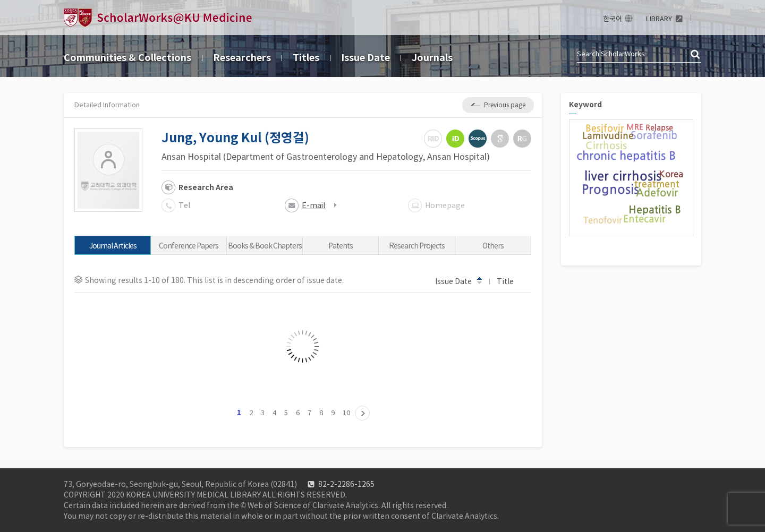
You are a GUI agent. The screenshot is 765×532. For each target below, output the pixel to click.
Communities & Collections (127, 58)
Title (510, 281)
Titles (306, 58)
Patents (341, 246)
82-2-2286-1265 (346, 484)
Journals (432, 58)
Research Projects (417, 246)
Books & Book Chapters (265, 246)
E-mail (314, 205)
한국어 (613, 19)
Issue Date (365, 58)
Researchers (242, 58)
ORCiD (455, 139)
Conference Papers (189, 246)
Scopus (478, 139)
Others (493, 246)
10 (346, 413)
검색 (696, 55)
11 (362, 413)
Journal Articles (113, 246)
